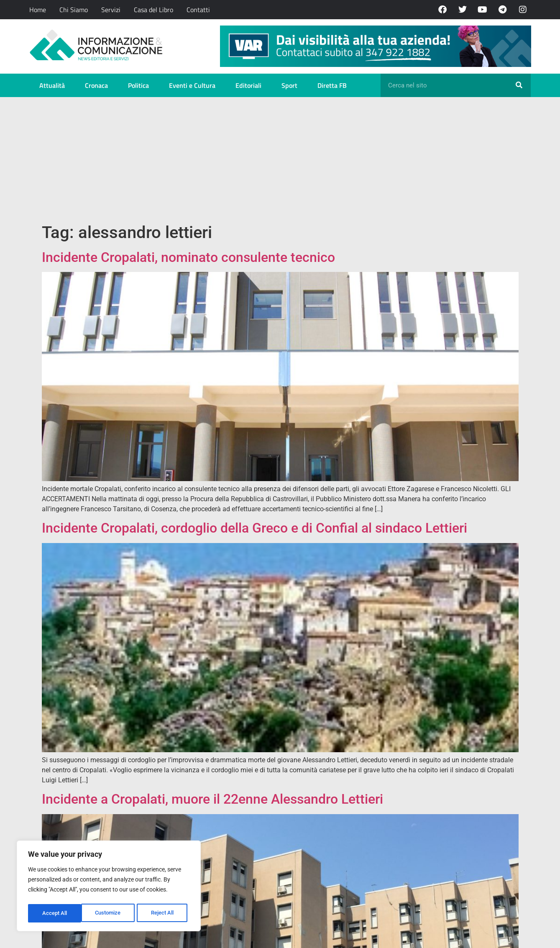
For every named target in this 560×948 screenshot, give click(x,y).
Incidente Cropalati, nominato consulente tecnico (188, 257)
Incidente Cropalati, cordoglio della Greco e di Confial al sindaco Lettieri (254, 528)
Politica (138, 85)
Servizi (111, 10)
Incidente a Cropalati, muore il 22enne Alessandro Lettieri (212, 799)
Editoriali (248, 85)
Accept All (164, 913)
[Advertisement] (280, 160)
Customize (55, 913)
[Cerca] (519, 85)
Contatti (198, 10)
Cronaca (96, 85)
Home (38, 10)
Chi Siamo (74, 10)
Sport (289, 85)
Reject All (110, 913)
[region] (109, 887)
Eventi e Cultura (192, 85)
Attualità (52, 85)
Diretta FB (332, 85)
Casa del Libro (153, 10)
